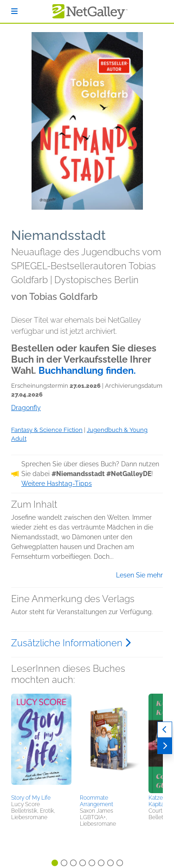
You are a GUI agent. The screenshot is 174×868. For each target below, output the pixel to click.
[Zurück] (165, 730)
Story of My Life (31, 798)
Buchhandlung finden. (87, 371)
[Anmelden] (14, 11)
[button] (41, 742)
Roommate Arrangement (97, 801)
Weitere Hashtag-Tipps (57, 484)
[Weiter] (165, 746)
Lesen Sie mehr (139, 575)
